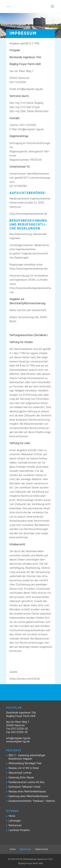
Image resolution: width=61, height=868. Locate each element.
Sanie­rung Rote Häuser (21, 778)
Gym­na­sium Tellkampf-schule (24, 787)
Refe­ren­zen (15, 825)
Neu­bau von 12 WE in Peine (24, 768)
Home (12, 816)
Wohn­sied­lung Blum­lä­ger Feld (25, 763)
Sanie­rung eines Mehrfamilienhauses (28, 796)
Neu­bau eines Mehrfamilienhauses (27, 792)
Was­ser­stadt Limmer (20, 773)
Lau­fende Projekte (19, 830)
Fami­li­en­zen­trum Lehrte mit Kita (26, 782)
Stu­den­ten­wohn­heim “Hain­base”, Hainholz (32, 801)
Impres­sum (25, 849)
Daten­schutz (41, 849)
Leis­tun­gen (15, 821)
